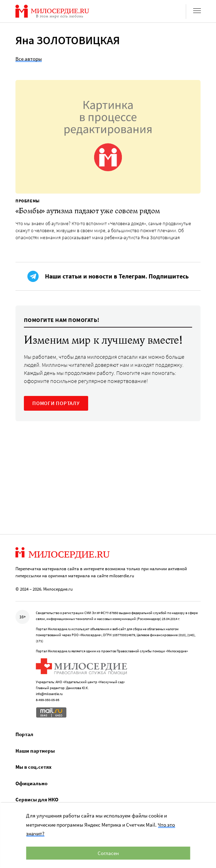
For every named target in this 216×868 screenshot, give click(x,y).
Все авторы (29, 59)
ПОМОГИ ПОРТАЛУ (56, 403)
